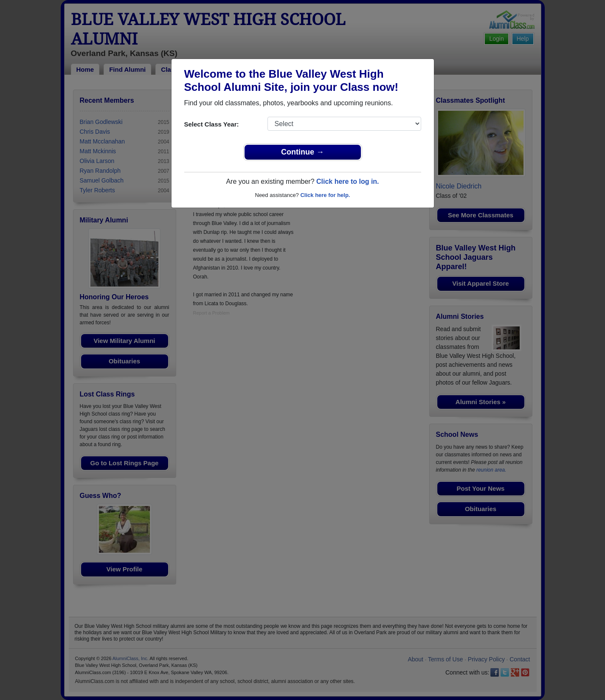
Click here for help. (325, 195)
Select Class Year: (212, 124)
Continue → (302, 152)
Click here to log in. (348, 181)
